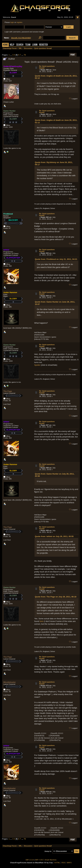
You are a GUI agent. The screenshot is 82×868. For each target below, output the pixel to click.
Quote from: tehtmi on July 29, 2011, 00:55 (54, 536)
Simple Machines (51, 860)
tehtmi (6, 250)
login (12, 22)
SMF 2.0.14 (30, 860)
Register (43, 45)
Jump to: (48, 851)
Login (35, 45)
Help (12, 45)
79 (25, 55)
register (19, 22)
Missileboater (10, 682)
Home (5, 45)
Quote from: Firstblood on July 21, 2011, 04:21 (56, 259)
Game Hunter (9, 111)
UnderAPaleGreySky (13, 66)
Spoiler (37, 365)
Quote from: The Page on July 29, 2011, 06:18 (56, 597)
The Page (8, 391)
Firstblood (8, 214)
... (11, 55)
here (42, 621)
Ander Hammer (10, 292)
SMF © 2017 (39, 860)
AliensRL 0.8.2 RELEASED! (21, 38)
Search (20, 45)
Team (28, 45)
